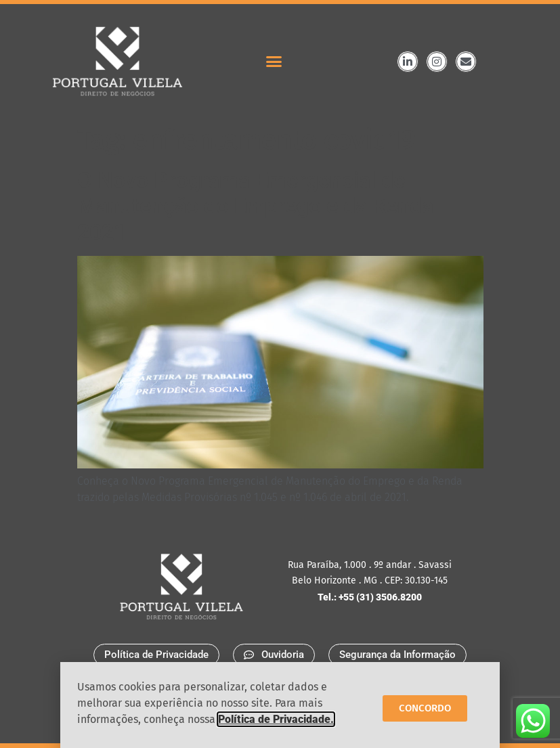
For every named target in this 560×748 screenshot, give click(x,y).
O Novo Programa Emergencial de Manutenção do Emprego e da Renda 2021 (255, 206)
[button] (274, 62)
